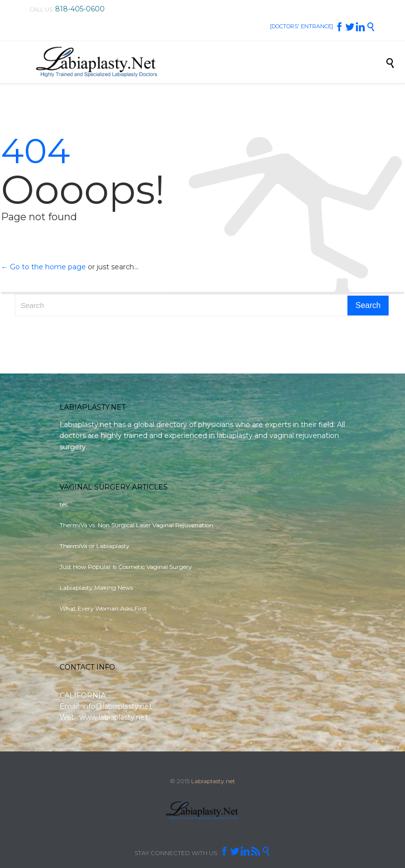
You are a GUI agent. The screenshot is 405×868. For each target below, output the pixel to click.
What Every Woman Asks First (103, 608)
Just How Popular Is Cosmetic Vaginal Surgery (126, 567)
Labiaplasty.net (213, 781)
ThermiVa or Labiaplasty (95, 546)
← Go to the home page (43, 267)
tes (64, 504)
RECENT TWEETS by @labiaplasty (109, 637)
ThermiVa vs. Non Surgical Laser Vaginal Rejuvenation (136, 525)
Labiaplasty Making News (96, 588)
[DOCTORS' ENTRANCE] (302, 26)
